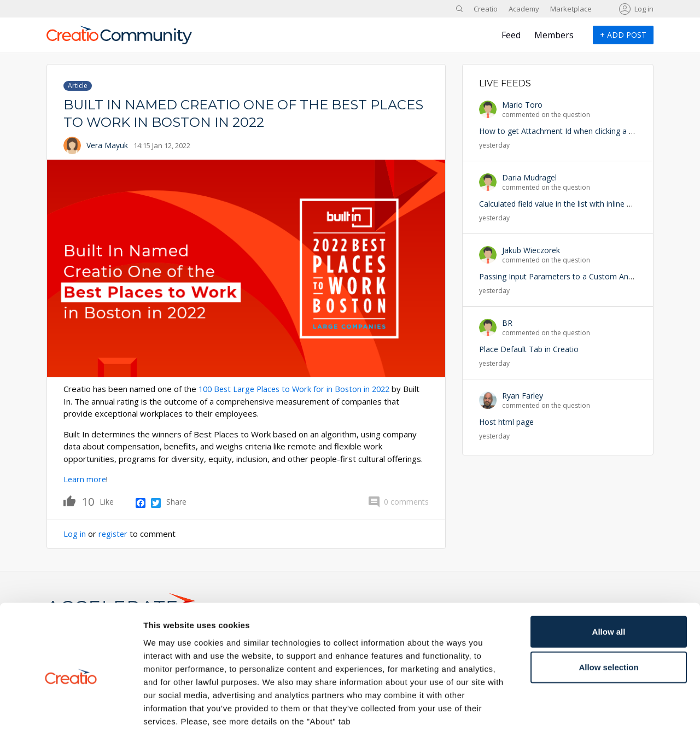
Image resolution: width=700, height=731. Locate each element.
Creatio (486, 9)
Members (554, 35)
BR (507, 323)
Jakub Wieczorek (531, 250)
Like (79, 500)
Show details (574, 709)
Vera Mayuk (107, 145)
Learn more (85, 479)
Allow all (609, 575)
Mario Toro (522, 105)
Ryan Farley (523, 396)
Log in (644, 9)
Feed (511, 35)
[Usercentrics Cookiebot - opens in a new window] (71, 710)
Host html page (506, 422)
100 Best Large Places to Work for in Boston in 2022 (298, 389)
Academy (524, 9)
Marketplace (571, 9)
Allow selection (608, 612)
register (114, 533)
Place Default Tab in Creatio (529, 349)
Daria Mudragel (529, 177)
